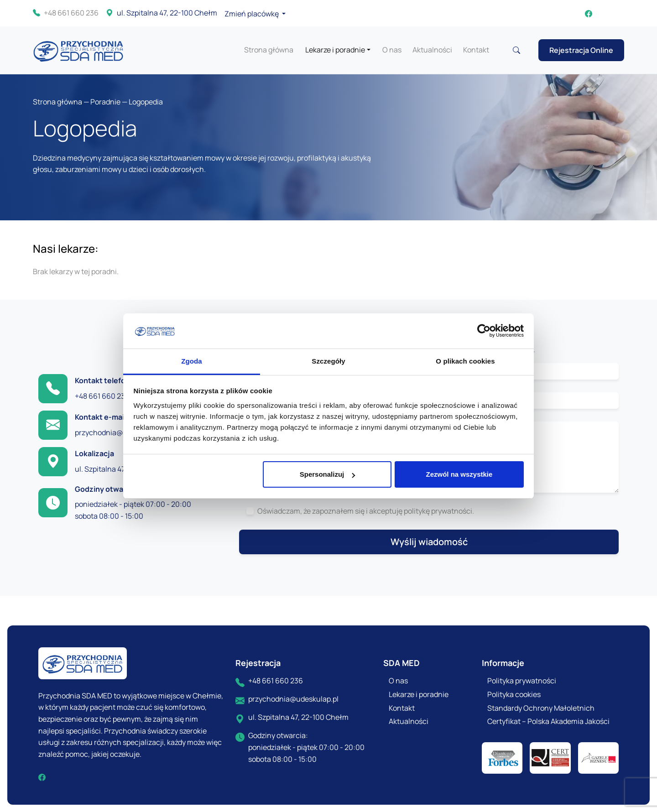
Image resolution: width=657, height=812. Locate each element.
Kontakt (476, 50)
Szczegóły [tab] (328, 361)
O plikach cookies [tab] (465, 361)
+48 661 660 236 (66, 13)
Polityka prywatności (522, 681)
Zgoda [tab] (192, 361)
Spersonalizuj (328, 474)
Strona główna (269, 50)
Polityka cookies (514, 694)
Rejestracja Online (581, 50)
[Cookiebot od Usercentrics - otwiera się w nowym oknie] (484, 331)
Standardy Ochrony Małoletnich (541, 708)
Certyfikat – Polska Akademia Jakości (548, 721)
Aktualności (432, 50)
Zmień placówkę (252, 14)
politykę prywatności (438, 511)
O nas (392, 50)
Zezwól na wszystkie (459, 474)
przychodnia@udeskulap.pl (120, 432)
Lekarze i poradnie (335, 50)
